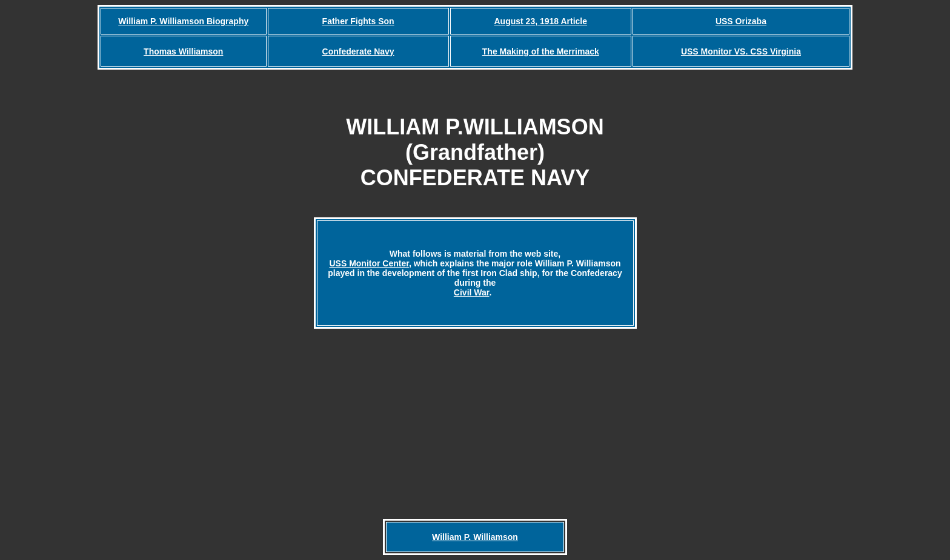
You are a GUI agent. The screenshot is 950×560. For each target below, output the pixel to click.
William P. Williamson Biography (183, 21)
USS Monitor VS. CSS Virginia (741, 51)
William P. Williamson (475, 537)
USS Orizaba (741, 21)
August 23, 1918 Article (541, 21)
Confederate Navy (358, 51)
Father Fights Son (358, 21)
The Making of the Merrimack (541, 51)
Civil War (472, 292)
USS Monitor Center (369, 263)
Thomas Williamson (183, 51)
